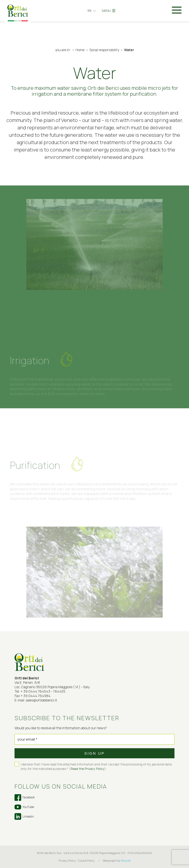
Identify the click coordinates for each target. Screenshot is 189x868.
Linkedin (24, 816)
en (89, 10)
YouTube (24, 807)
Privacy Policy (67, 860)
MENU (109, 11)
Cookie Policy (86, 860)
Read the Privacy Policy (88, 769)
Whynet (126, 860)
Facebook (25, 798)
